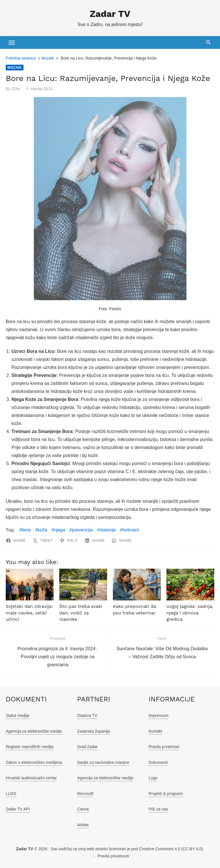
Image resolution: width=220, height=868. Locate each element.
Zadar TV (110, 14)
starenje (108, 530)
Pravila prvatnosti (164, 747)
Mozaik (48, 58)
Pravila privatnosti (113, 856)
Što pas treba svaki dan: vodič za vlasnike (81, 613)
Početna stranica (21, 58)
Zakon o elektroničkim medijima (34, 762)
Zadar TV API (18, 809)
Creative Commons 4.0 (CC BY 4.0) (171, 849)
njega (60, 530)
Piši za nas (158, 809)
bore (26, 530)
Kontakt (155, 731)
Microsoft (85, 794)
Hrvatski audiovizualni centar (31, 778)
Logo (153, 778)
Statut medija (17, 715)
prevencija (82, 530)
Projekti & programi (166, 794)
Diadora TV (87, 715)
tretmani (131, 530)
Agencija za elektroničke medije (34, 731)
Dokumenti (158, 762)
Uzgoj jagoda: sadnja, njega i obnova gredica (190, 613)
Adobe (83, 825)
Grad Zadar (87, 747)
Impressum (159, 715)
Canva (83, 809)
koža (42, 530)
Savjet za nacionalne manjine (103, 762)
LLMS (11, 794)
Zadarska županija (93, 731)
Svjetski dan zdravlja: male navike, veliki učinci (29, 613)
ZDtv (16, 89)
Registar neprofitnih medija (30, 747)
